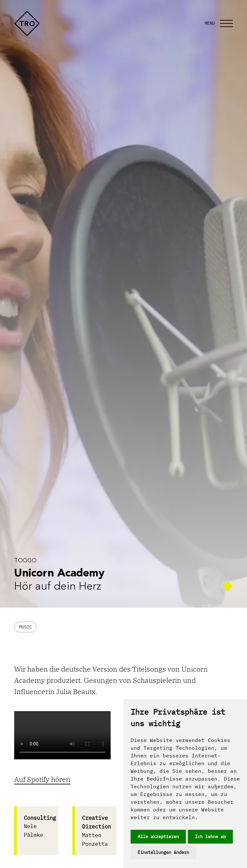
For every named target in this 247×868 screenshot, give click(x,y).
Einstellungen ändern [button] (163, 852)
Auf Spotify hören (42, 779)
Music (25, 627)
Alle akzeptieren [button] (158, 836)
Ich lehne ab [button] (210, 836)
